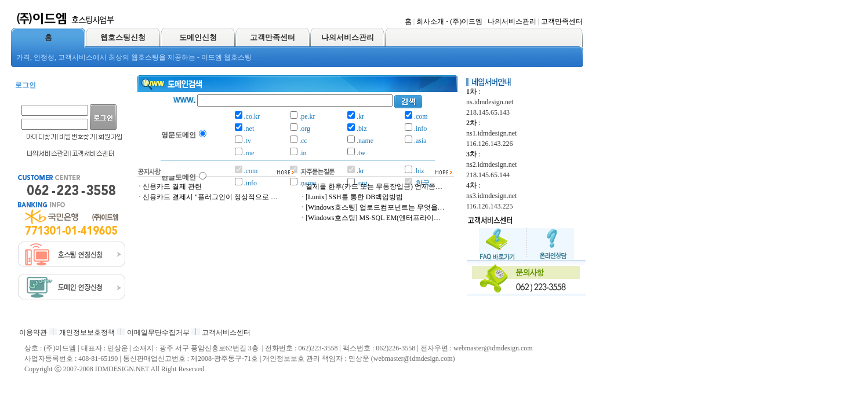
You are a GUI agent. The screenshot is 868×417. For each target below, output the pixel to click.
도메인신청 (198, 37)
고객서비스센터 (226, 332)
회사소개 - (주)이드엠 (449, 21)
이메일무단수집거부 (158, 332)
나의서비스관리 (512, 21)
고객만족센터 (562, 21)
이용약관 (33, 332)
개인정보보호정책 (87, 332)
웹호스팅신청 (123, 37)
